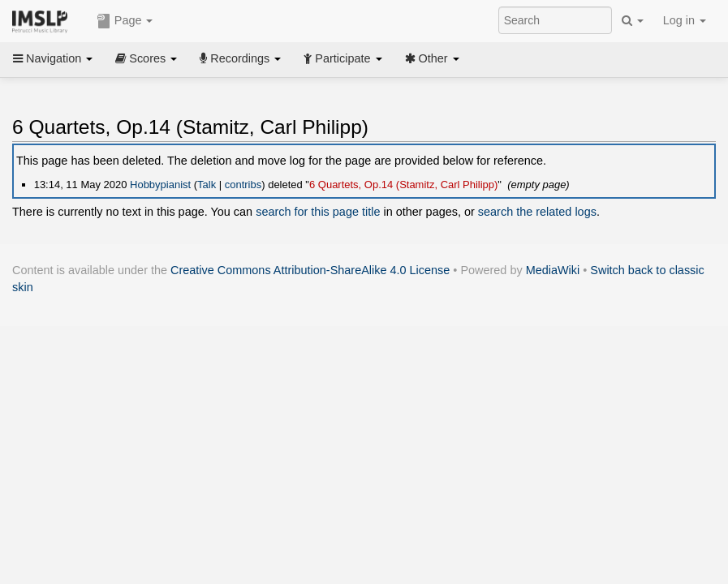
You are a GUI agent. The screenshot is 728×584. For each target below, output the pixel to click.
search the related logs (537, 212)
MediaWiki (553, 270)
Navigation (53, 58)
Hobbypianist (160, 185)
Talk (207, 185)
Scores (146, 58)
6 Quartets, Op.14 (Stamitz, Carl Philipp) (403, 185)
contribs (243, 185)
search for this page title (318, 212)
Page (125, 21)
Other (432, 58)
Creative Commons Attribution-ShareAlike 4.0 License (310, 270)
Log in (685, 20)
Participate (342, 58)
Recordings (240, 58)
